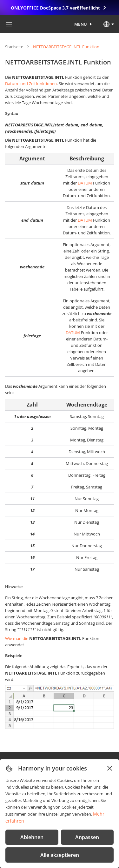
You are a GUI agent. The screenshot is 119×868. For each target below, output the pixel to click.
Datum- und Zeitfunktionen (31, 84)
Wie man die (17, 638)
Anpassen (87, 837)
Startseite (14, 47)
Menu (81, 24)
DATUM (85, 183)
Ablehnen (32, 837)
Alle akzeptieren (60, 855)
